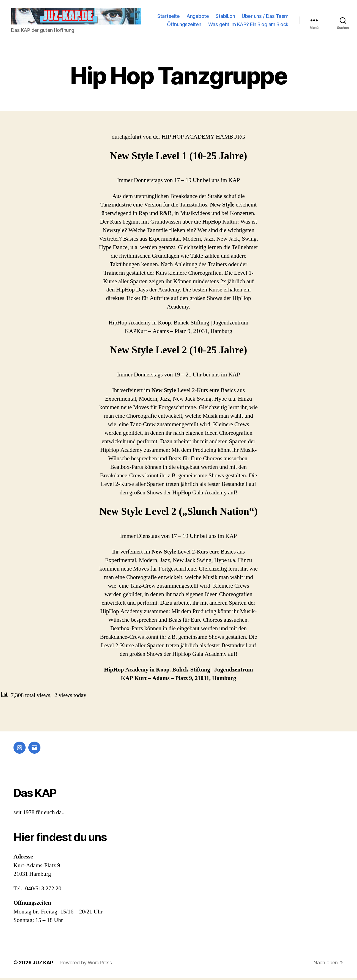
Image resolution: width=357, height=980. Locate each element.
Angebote (251, 13)
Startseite (222, 13)
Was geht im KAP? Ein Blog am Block (248, 29)
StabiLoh (279, 13)
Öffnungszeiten (271, 21)
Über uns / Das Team (224, 21)
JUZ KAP (43, 964)
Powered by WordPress (86, 964)
